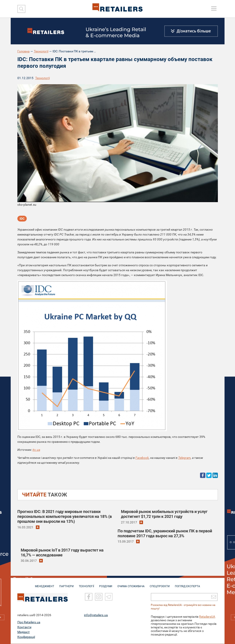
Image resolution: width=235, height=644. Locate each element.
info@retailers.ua (96, 615)
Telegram (184, 458)
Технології (41, 51)
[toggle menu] (214, 8)
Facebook (142, 458)
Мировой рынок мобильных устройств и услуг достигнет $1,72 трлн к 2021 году (164, 514)
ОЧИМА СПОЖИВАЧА (131, 584)
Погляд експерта (187, 584)
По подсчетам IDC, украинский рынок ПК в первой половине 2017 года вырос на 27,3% (165, 533)
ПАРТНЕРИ (66, 584)
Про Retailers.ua (29, 622)
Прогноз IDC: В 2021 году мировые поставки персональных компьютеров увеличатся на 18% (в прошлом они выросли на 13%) (65, 516)
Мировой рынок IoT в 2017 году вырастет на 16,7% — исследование (62, 553)
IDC (22, 219)
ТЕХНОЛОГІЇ (86, 584)
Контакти (24, 627)
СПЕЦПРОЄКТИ (160, 584)
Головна (23, 51)
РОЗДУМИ (106, 584)
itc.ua (36, 450)
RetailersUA (207, 617)
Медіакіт (24, 632)
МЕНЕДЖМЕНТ (45, 584)
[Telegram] (109, 597)
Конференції (26, 637)
